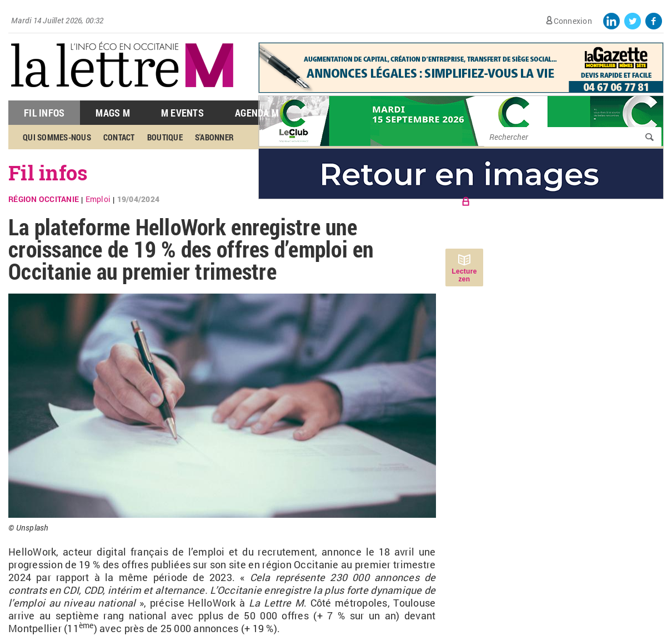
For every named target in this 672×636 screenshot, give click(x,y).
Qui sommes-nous (57, 137)
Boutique (165, 137)
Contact (119, 137)
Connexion (573, 21)
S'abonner (214, 137)
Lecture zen (464, 275)
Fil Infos (44, 113)
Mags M (113, 113)
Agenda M (257, 113)
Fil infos (48, 173)
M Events (182, 113)
